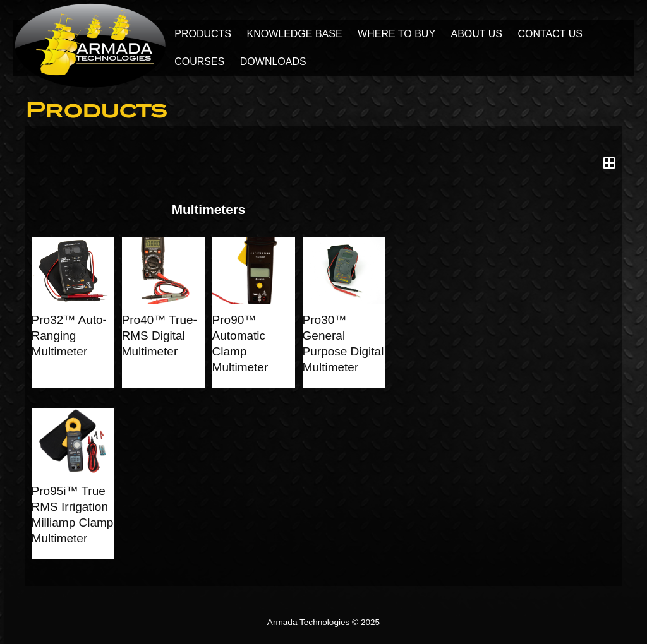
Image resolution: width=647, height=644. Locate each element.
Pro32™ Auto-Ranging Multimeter (69, 336)
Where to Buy (396, 34)
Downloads (273, 62)
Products (203, 34)
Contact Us (550, 34)
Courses (199, 62)
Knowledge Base (294, 34)
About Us (477, 34)
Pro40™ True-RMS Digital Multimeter (160, 336)
